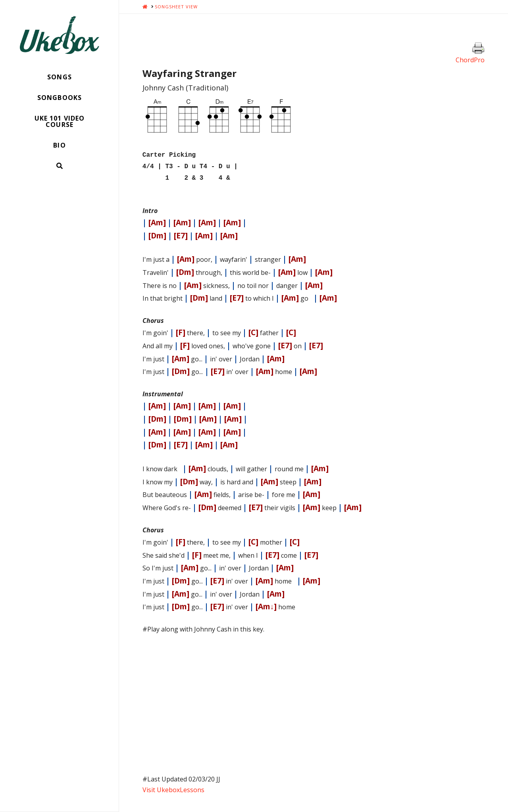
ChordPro (470, 60)
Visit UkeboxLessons (173, 787)
